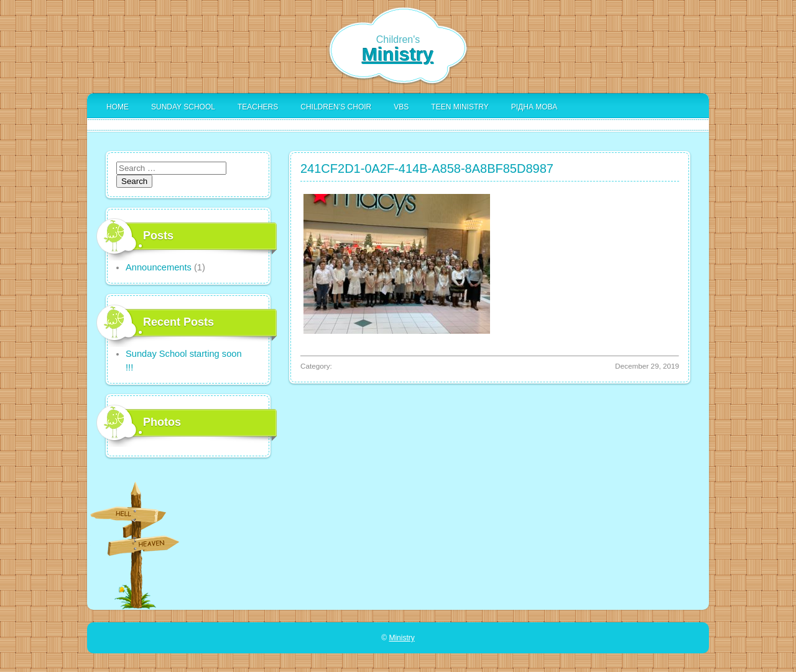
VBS (401, 107)
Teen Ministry (460, 107)
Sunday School (183, 107)
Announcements (159, 267)
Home (118, 107)
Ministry (398, 54)
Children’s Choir (336, 107)
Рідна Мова (534, 107)
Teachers (258, 107)
